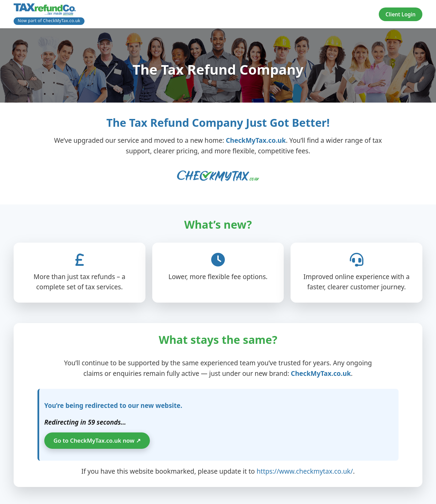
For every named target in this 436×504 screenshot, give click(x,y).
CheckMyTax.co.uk (256, 140)
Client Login (401, 14)
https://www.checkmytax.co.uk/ (305, 471)
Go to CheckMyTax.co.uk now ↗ (97, 440)
